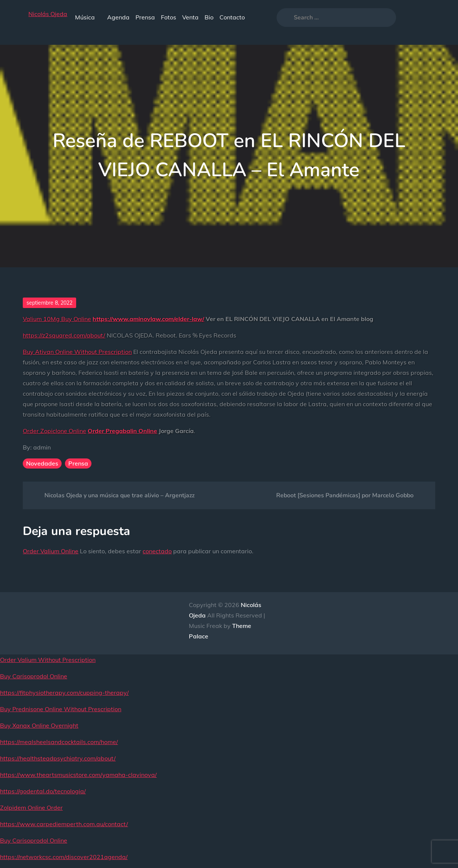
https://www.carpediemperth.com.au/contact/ (64, 824)
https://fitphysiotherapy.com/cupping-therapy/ (64, 693)
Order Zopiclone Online (54, 431)
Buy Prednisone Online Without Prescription (61, 709)
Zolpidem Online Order (31, 808)
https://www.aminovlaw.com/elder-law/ (148, 319)
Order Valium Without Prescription (48, 660)
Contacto (232, 17)
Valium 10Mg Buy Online (57, 319)
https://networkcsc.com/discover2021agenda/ (64, 857)
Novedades (42, 463)
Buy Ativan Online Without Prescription (77, 352)
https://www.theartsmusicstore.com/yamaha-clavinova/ (78, 775)
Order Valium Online (51, 551)
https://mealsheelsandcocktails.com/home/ (59, 742)
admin (42, 447)
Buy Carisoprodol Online (34, 676)
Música (88, 17)
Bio (209, 17)
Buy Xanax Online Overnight (39, 725)
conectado (157, 551)
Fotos (169, 17)
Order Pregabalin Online (122, 431)
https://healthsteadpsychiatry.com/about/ (58, 758)
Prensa (145, 17)
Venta (190, 17)
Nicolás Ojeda (48, 14)
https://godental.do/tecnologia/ (43, 791)
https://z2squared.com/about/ (64, 335)
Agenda (118, 17)
